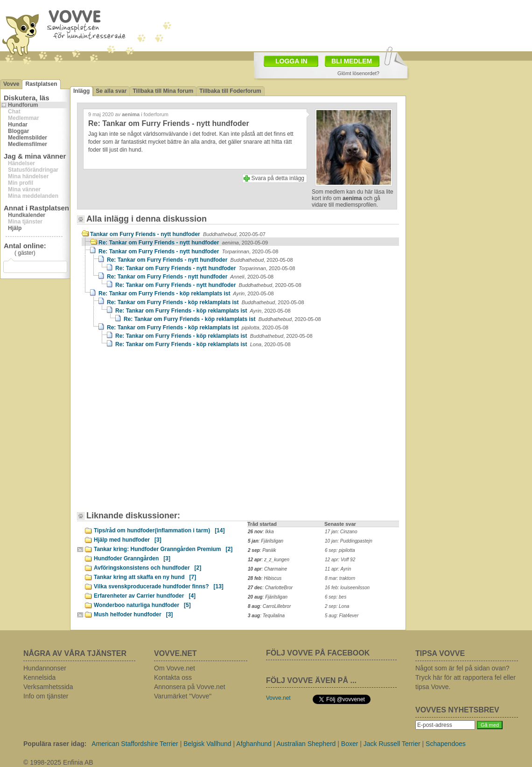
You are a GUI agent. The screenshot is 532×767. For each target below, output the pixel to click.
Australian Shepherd (306, 744)
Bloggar (18, 131)
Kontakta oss (173, 677)
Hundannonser (45, 668)
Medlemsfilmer (28, 144)
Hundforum (23, 105)
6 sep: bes (336, 597)
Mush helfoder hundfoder (133, 614)
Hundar (18, 125)
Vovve (11, 84)
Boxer (350, 744)
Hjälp (15, 228)
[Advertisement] (133, 411)
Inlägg (81, 91)
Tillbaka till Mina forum (163, 91)
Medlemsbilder (28, 138)
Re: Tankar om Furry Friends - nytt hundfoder (183, 243)
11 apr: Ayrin (338, 569)
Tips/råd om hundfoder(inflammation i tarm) (159, 530)
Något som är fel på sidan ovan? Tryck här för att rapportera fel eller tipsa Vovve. (465, 677)
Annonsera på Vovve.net (190, 687)
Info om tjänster (46, 696)
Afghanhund (254, 744)
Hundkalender (27, 215)
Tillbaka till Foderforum (230, 91)
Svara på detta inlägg (278, 178)
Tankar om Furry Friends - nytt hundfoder (178, 234)
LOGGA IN (291, 61)
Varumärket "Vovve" (183, 696)
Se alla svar (111, 91)
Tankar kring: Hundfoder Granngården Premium (163, 549)
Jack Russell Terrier (392, 744)
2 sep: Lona (337, 606)
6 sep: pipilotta (340, 550)
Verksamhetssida (48, 687)
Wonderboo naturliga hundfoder (142, 605)
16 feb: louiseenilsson (347, 588)
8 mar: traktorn (340, 578)
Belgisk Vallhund (207, 744)
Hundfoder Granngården (132, 558)
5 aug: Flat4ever (342, 616)
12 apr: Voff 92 (340, 560)
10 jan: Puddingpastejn (349, 541)
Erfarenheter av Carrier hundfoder (145, 596)
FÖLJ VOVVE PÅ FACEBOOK (318, 653)
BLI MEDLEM (352, 61)
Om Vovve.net (175, 668)
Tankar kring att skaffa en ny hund (145, 577)
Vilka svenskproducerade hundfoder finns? (159, 586)
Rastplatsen (41, 84)
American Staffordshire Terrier (135, 744)
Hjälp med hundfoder (128, 540)
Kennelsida (39, 677)
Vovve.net (278, 698)
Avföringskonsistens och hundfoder (147, 568)
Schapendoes (446, 744)
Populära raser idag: (55, 744)
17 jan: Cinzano (341, 532)
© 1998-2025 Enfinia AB (58, 762)
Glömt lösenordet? (358, 73)
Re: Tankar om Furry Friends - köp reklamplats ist (186, 293)
